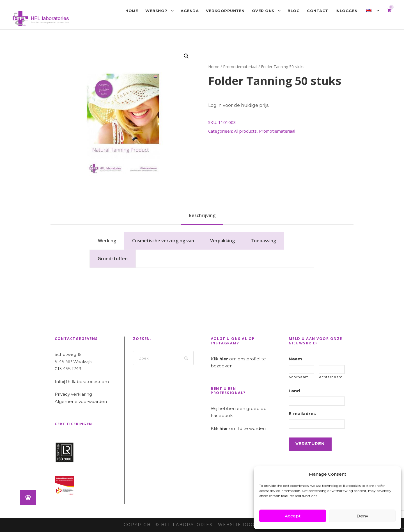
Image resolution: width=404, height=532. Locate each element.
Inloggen (347, 11)
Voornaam (299, 377)
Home (132, 11)
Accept (293, 516)
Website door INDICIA (249, 525)
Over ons (263, 11)
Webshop (156, 11)
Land (294, 391)
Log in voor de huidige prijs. (239, 105)
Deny (362, 516)
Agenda (190, 11)
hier (224, 359)
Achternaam (331, 377)
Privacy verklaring (73, 394)
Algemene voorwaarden (81, 401)
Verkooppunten (225, 11)
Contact (318, 11)
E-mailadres (302, 414)
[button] (186, 56)
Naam (295, 359)
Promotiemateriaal (240, 67)
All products (245, 131)
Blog (294, 11)
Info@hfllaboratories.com (82, 382)
